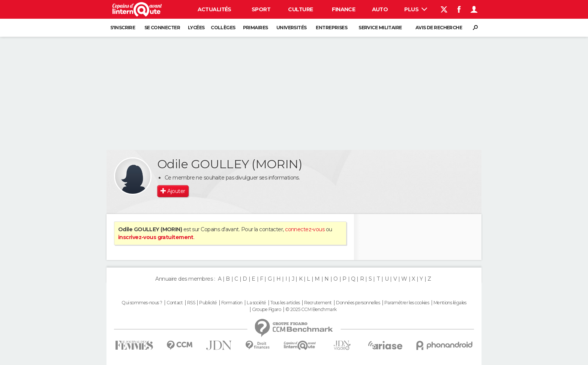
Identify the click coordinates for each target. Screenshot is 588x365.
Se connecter (162, 28)
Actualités (214, 9)
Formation (232, 303)
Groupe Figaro (267, 310)
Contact (175, 303)
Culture (300, 9)
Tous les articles (285, 303)
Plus (416, 9)
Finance (343, 9)
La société (256, 303)
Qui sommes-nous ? (142, 303)
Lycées (196, 28)
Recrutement (318, 303)
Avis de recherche (439, 28)
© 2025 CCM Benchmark (311, 310)
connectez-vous (305, 229)
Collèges (223, 28)
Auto (380, 9)
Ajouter (176, 191)
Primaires (256, 28)
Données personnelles (358, 303)
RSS (191, 303)
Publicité (208, 303)
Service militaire (380, 28)
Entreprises (331, 28)
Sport (261, 9)
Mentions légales (450, 303)
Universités (292, 28)
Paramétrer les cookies (407, 303)
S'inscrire (123, 28)
